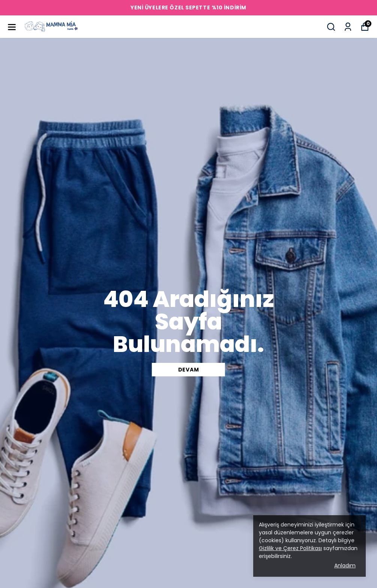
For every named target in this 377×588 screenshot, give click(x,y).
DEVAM (189, 370)
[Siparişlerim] (348, 27)
